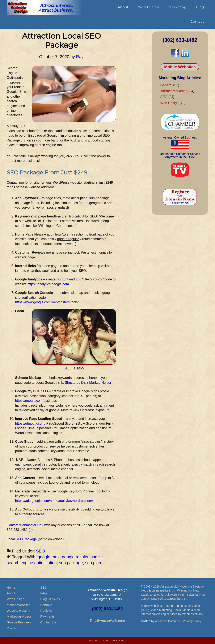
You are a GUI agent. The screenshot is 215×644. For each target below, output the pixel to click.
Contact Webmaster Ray (25, 525)
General (166, 85)
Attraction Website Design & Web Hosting (45, 7)
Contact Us (48, 622)
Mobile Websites (180, 67)
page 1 (97, 557)
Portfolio (46, 605)
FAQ (44, 593)
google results (75, 557)
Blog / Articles (50, 599)
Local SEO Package (22, 539)
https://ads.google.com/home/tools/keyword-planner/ (54, 501)
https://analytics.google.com (48, 284)
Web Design (170, 103)
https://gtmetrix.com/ (30, 423)
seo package (71, 563)
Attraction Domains (167, 621)
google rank (49, 557)
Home (11, 587)
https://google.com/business (36, 401)
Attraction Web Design (112, 640)
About (11, 593)
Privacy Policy (192, 621)
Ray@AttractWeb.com (107, 621)
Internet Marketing (174, 91)
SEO (41, 551)
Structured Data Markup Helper (88, 383)
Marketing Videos (19, 616)
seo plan (93, 563)
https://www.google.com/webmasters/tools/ (47, 302)
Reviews (46, 611)
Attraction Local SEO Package (61, 40)
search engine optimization (32, 563)
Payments (47, 616)
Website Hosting (18, 611)
